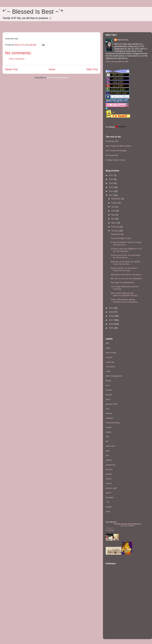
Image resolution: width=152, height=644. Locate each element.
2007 (111, 320)
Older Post (92, 69)
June (114, 211)
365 (107, 343)
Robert (109, 474)
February (116, 227)
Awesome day (117, 234)
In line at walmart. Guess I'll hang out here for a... (126, 243)
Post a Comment (17, 59)
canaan (109, 357)
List (126, 526)
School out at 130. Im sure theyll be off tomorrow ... (125, 256)
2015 (111, 179)
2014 (111, 183)
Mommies (109, 528)
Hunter (109, 427)
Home (52, 69)
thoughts (110, 497)
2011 (111, 195)
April (114, 219)
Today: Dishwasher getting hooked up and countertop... (125, 301)
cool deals (110, 367)
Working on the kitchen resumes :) (126, 275)
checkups (110, 362)
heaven (109, 413)
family (108, 381)
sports (108, 493)
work (108, 511)
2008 (111, 316)
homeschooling (112, 423)
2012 (111, 191)
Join (122, 526)
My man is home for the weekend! (126, 279)
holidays (109, 418)
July (113, 207)
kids (107, 437)
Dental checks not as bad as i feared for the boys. (124, 269)
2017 (111, 175)
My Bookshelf (112, 155)
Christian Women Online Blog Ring (127, 524)
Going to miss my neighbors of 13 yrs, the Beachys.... (126, 250)
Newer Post (11, 69)
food (108, 385)
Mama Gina (123, 40)
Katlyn (108, 432)
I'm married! (110, 530)
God (108, 409)
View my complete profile (117, 61)
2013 (111, 187)
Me (107, 441)
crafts (108, 371)
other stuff (110, 446)
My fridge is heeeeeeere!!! (123, 282)
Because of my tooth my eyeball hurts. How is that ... (125, 263)
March (114, 223)
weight (109, 507)
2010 (111, 308)
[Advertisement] (115, 617)
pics (107, 455)
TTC (108, 502)
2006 (111, 324)
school (109, 483)
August (115, 203)
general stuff (111, 404)
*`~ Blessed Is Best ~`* (33, 12)
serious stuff (111, 488)
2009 (111, 312)
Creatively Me (112, 141)
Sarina (109, 479)
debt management (114, 376)
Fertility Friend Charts (115, 160)
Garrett (109, 395)
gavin (108, 399)
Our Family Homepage (116, 151)
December (116, 199)
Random (131, 526)
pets (108, 451)
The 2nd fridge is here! (121, 238)
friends (109, 390)
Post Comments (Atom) (58, 78)
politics (109, 460)
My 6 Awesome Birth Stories (118, 146)
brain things (111, 353)
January (115, 231)
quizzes (109, 469)
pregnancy (110, 465)
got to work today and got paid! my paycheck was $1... (125, 294)
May (114, 215)
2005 (111, 328)
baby (108, 348)
